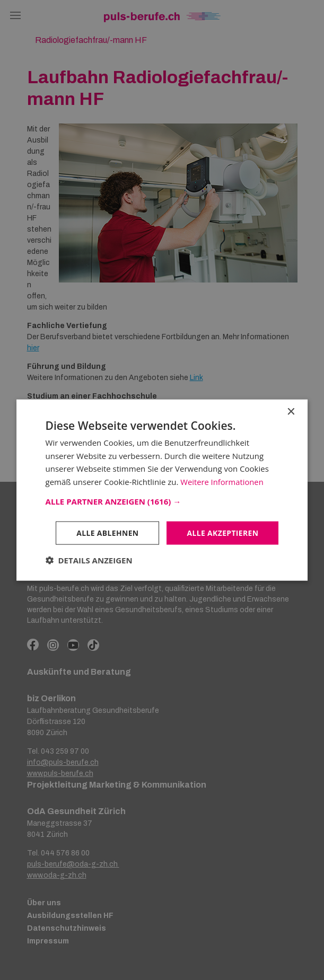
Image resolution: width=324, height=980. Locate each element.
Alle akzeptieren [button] (222, 532)
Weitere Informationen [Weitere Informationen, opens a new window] (222, 482)
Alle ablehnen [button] (107, 532)
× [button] (290, 412)
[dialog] (162, 490)
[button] (162, 501)
